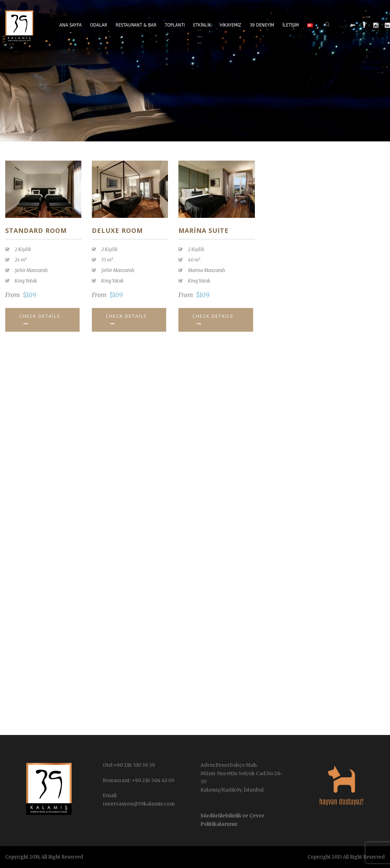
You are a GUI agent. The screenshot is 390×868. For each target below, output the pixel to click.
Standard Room (36, 230)
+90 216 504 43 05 (153, 780)
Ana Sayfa (71, 25)
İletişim (291, 25)
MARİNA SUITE (204, 230)
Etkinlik (202, 25)
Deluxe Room (117, 230)
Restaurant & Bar (136, 25)
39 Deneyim (262, 25)
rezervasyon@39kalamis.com (139, 804)
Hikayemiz (230, 25)
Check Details (40, 319)
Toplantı (175, 25)
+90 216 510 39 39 (134, 765)
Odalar (99, 25)
